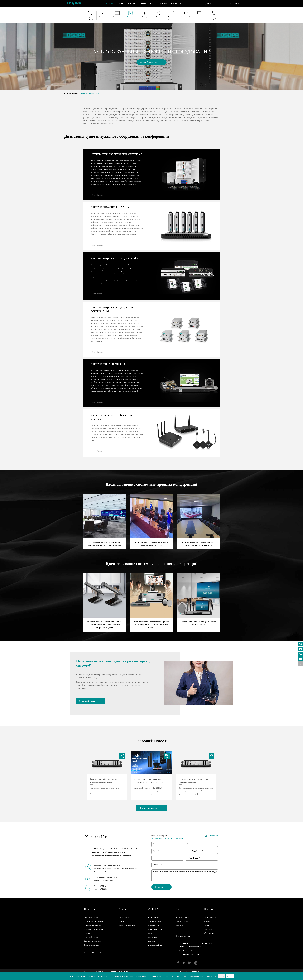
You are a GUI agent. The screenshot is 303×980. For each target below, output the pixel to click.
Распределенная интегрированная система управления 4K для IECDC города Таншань (104, 546)
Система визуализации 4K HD (110, 209)
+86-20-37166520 (186, 952)
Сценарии (122, 923)
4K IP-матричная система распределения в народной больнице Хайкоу (152, 546)
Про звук (145, 17)
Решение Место (124, 919)
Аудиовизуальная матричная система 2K (117, 156)
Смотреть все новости (151, 810)
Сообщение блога (182, 923)
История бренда (154, 927)
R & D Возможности (155, 931)
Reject (221, 976)
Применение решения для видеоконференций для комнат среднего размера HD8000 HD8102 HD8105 (151, 627)
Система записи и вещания (108, 366)
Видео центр (180, 927)
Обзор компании (154, 919)
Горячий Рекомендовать (127, 927)
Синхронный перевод (186, 18)
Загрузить (208, 927)
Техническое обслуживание (209, 933)
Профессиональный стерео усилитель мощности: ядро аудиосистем (104, 782)
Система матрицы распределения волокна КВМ (112, 311)
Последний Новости (152, 743)
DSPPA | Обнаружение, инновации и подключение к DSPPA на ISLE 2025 (148, 783)
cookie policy (199, 976)
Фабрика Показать (155, 923)
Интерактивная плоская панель (199, 18)
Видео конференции (158, 18)
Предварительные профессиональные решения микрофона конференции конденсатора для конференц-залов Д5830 (104, 627)
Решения (131, 5)
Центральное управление (172, 18)
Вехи (150, 935)
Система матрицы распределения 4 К (115, 261)
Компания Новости (182, 919)
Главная (67, 93)
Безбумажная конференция (117, 18)
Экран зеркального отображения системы (112, 419)
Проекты (121, 5)
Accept (230, 976)
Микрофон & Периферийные (213, 18)
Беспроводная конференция (103, 18)
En (236, 3)
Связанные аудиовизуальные (131, 18)
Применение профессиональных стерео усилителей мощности (194, 782)
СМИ (152, 5)
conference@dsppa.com (189, 956)
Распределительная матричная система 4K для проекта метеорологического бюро (199, 546)
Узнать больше (97, 197)
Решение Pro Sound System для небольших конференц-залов (199, 625)
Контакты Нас (176, 5)
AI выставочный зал (155, 947)
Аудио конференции (90, 18)
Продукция (109, 5)
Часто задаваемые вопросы (210, 921)
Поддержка (163, 5)
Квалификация (153, 939)
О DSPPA (143, 5)
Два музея (152, 943)
